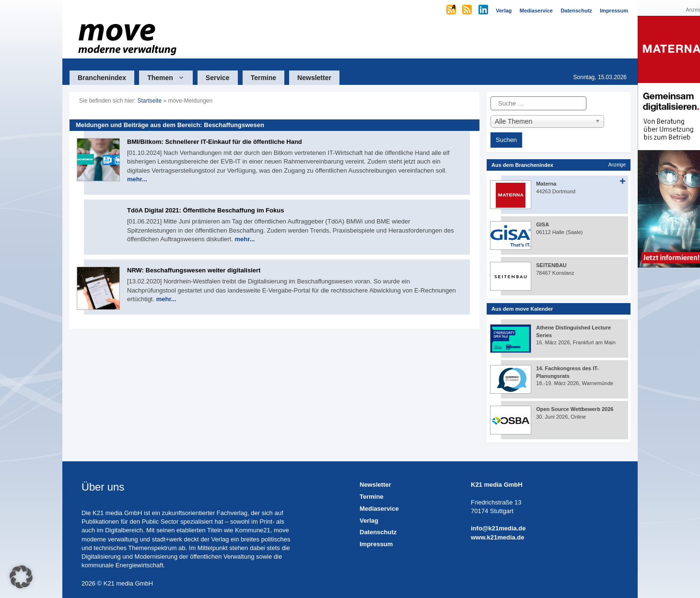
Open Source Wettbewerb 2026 (575, 409)
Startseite (149, 101)
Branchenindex (102, 78)
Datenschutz (378, 532)
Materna (546, 184)
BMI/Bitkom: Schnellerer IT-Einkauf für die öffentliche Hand (215, 142)
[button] (21, 577)
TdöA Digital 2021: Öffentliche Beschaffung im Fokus (205, 210)
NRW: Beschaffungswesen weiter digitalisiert (194, 270)
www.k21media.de (498, 537)
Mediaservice (379, 509)
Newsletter (314, 78)
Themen (170, 78)
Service (218, 78)
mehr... (137, 179)
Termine (263, 78)
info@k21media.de (498, 528)
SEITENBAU (551, 265)
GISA (542, 224)
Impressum (376, 544)
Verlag (369, 521)
